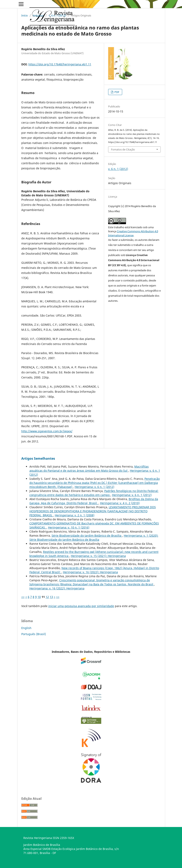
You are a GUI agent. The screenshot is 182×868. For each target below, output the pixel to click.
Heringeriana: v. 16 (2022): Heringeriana (90, 572)
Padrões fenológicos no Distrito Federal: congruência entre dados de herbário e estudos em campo (94, 493)
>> (58, 597)
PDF (117, 92)
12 (47, 597)
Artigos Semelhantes (38, 458)
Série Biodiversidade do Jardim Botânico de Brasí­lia (87, 536)
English (26, 628)
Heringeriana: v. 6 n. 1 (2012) (94, 487)
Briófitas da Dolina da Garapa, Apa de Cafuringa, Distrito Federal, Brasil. (94, 501)
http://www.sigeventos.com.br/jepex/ (47, 431)
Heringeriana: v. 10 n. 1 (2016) (69, 527)
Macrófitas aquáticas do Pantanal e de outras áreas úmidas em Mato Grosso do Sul (89, 469)
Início (25, 15)
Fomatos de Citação (123, 149)
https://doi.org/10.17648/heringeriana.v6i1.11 (60, 64)
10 (39, 597)
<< (23, 597)
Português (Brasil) (34, 634)
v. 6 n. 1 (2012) (57, 15)
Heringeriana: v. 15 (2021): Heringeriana (98, 556)
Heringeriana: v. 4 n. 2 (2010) (120, 503)
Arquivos (38, 15)
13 (51, 597)
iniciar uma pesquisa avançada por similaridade (81, 606)
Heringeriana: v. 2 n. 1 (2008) (75, 515)
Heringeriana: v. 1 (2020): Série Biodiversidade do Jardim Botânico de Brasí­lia (94, 538)
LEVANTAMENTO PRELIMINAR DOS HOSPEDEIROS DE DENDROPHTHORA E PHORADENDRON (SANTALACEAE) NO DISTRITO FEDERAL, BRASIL (93, 511)
